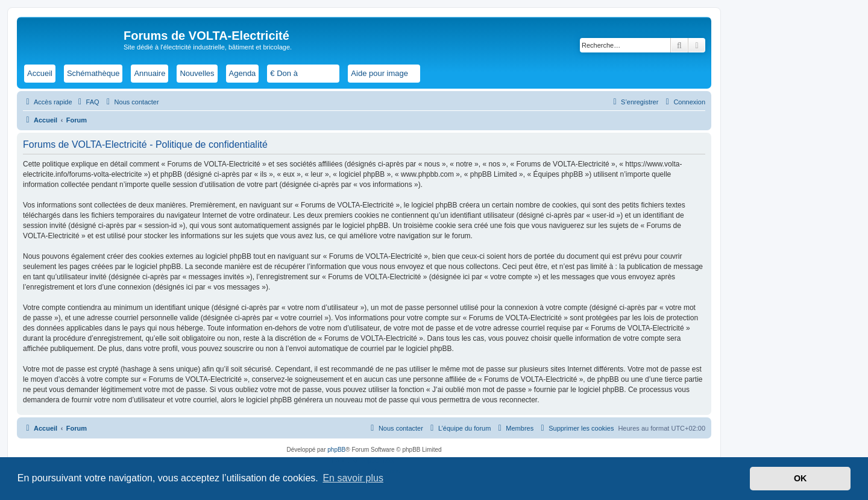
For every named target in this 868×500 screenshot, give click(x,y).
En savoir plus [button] (353, 478)
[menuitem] (87, 102)
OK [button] (800, 478)
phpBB (336, 450)
